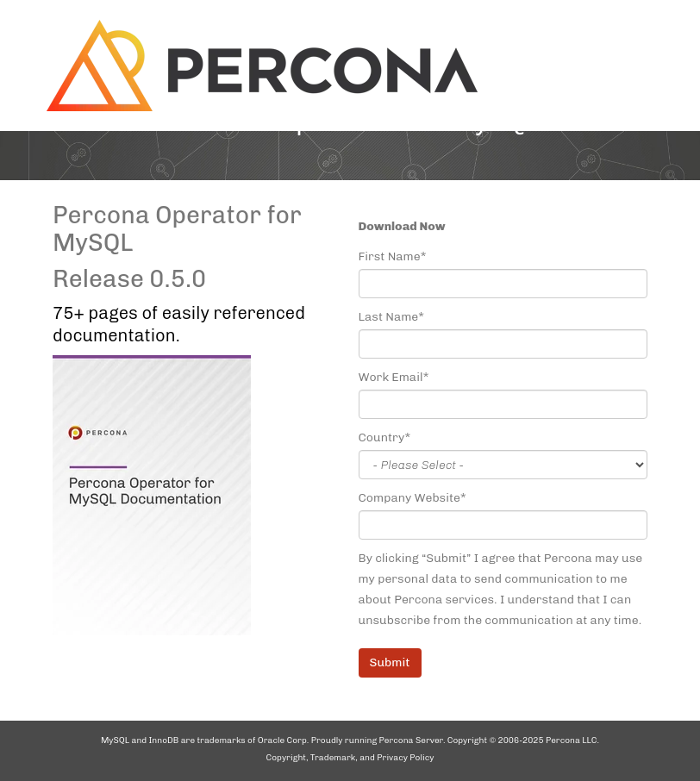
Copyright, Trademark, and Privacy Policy (350, 758)
